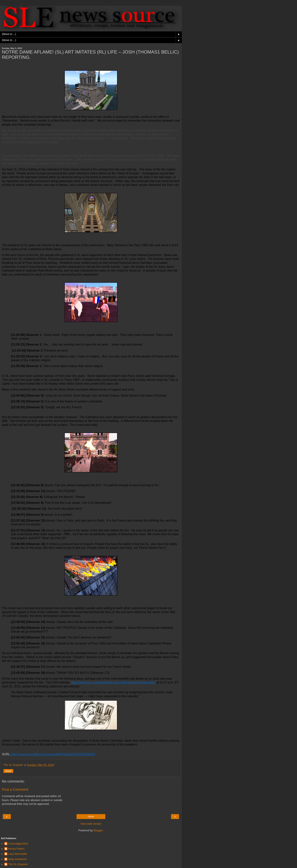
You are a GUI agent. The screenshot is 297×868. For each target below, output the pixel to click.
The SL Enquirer (18, 864)
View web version (91, 824)
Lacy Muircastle (18, 854)
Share (8, 771)
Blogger (98, 830)
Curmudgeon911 (18, 844)
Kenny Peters (16, 849)
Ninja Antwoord (17, 859)
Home (91, 817)
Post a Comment (15, 789)
